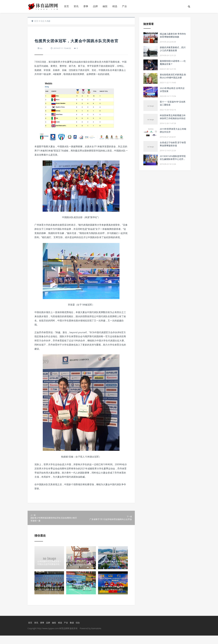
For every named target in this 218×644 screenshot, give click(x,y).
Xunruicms (96, 637)
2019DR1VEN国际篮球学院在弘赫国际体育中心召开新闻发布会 (173, 159)
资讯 (76, 6)
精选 (115, 6)
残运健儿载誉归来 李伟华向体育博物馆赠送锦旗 (173, 35)
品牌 (95, 6)
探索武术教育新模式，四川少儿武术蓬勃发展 (173, 49)
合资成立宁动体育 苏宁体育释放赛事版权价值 (173, 144)
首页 (66, 6)
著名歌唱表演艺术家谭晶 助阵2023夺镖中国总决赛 (173, 76)
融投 (105, 6)
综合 (42, 21)
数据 (73, 631)
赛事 (86, 6)
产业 (124, 6)
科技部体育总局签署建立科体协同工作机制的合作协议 (173, 117)
